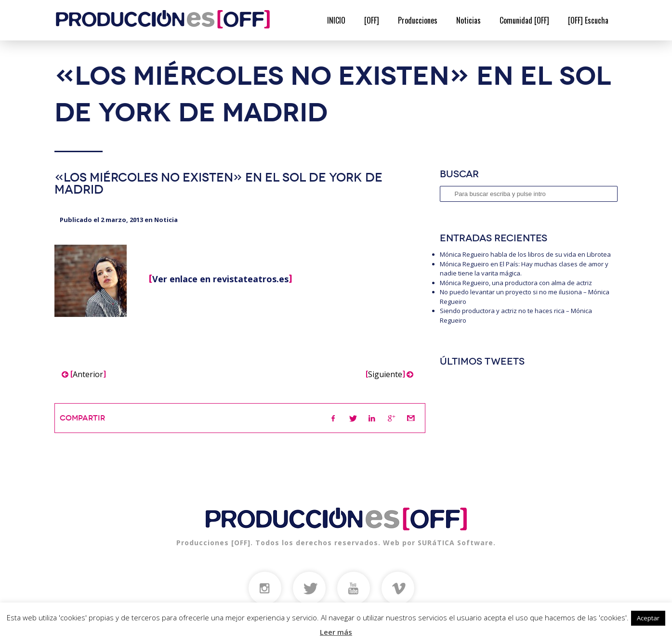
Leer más (336, 632)
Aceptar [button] (648, 618)
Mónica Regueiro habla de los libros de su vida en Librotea (525, 254)
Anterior (84, 374)
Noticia (166, 220)
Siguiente (389, 374)
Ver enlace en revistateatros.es (220, 279)
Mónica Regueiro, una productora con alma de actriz (516, 283)
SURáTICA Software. (457, 543)
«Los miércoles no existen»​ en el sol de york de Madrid (218, 184)
